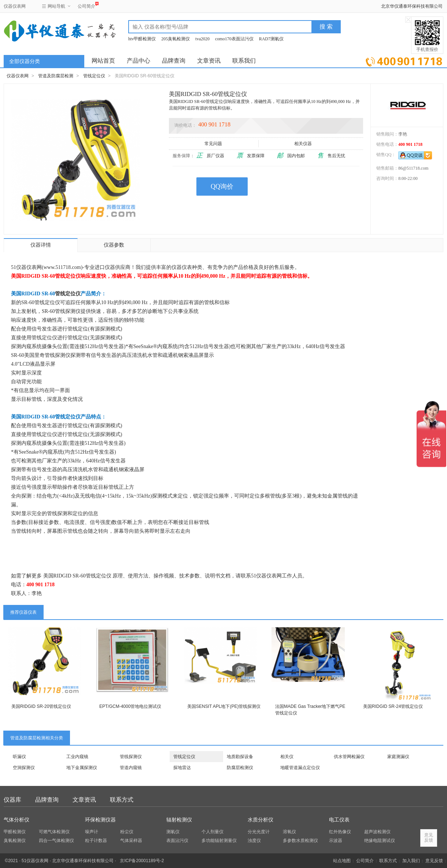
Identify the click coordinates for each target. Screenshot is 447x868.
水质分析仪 (261, 820)
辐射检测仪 (179, 820)
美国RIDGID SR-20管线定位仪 (41, 706)
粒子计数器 (96, 841)
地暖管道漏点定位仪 (300, 768)
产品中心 (138, 61)
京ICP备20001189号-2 (142, 861)
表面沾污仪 (177, 841)
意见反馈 (434, 861)
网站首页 (103, 61)
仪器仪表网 (15, 6)
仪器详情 (41, 245)
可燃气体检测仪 (54, 832)
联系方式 (122, 800)
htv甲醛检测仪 (142, 39)
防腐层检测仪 (240, 768)
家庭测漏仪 (398, 757)
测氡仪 (173, 832)
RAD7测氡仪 (271, 39)
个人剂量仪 (213, 832)
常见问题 (214, 144)
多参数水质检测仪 (300, 841)
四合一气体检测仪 (56, 841)
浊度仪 (254, 841)
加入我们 (411, 861)
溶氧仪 (289, 832)
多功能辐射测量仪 (219, 841)
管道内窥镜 (131, 768)
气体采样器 (131, 841)
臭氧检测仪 (15, 841)
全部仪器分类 (25, 61)
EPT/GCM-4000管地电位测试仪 (130, 706)
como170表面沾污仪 (234, 39)
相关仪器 (304, 144)
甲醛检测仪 (15, 832)
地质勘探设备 (240, 757)
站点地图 (342, 861)
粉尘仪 (127, 832)
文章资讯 (209, 61)
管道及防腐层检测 (56, 76)
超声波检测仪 (377, 832)
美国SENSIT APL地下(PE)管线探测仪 (224, 706)
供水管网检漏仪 (349, 757)
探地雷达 (182, 768)
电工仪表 (339, 820)
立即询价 (404, 60)
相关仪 (287, 757)
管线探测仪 (131, 757)
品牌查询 (174, 61)
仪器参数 (114, 245)
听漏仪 (19, 757)
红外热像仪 (340, 832)
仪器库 (12, 800)
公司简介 (86, 5)
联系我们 (244, 61)
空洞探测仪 (24, 768)
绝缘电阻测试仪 (380, 841)
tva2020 (202, 39)
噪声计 (92, 832)
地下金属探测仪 (82, 768)
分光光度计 (259, 832)
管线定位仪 (94, 76)
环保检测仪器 (100, 820)
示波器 (336, 841)
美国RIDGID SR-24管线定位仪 (393, 706)
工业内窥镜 (77, 757)
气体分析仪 (16, 820)
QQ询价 (222, 186)
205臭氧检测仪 (176, 39)
